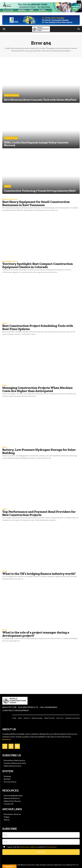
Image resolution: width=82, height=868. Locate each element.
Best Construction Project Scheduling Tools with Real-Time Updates (38, 327)
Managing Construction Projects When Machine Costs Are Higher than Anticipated (37, 389)
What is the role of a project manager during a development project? (36, 634)
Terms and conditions (29, 847)
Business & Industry (12, 95)
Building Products (11, 138)
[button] (4, 29)
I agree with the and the (29, 847)
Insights (7, 186)
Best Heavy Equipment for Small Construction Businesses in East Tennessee (36, 203)
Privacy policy (51, 847)
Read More (6, 740)
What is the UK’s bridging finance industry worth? (39, 574)
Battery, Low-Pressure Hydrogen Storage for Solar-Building (39, 451)
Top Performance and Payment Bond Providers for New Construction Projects (39, 513)
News (5, 323)
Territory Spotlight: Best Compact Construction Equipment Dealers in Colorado (38, 265)
